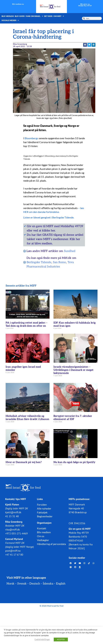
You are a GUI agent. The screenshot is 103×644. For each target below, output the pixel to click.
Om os (41, 536)
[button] (85, 45)
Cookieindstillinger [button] (42, 639)
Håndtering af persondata (51, 544)
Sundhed (70, 251)
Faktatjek (42, 512)
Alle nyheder (44, 508)
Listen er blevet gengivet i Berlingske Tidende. (49, 217)
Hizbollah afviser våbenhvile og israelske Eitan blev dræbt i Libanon (27, 418)
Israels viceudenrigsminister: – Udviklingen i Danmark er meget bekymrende (73, 370)
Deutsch (35, 584)
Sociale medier (10, 20)
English (61, 584)
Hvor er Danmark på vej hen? (24, 462)
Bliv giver (20, 16)
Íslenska (48, 584)
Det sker (48, 16)
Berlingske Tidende (39, 262)
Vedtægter (43, 540)
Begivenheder (45, 516)
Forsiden (42, 505)
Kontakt (42, 528)
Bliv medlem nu (18, 4)
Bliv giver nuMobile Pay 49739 (85, 5)
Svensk (22, 584)
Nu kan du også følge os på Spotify (74, 462)
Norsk (10, 584)
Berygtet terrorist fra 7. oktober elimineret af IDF (73, 418)
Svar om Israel (34, 16)
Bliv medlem (8, 16)
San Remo (59, 262)
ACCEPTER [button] (61, 639)
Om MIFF (59, 16)
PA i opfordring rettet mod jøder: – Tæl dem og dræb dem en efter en (26, 324)
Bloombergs (32, 138)
